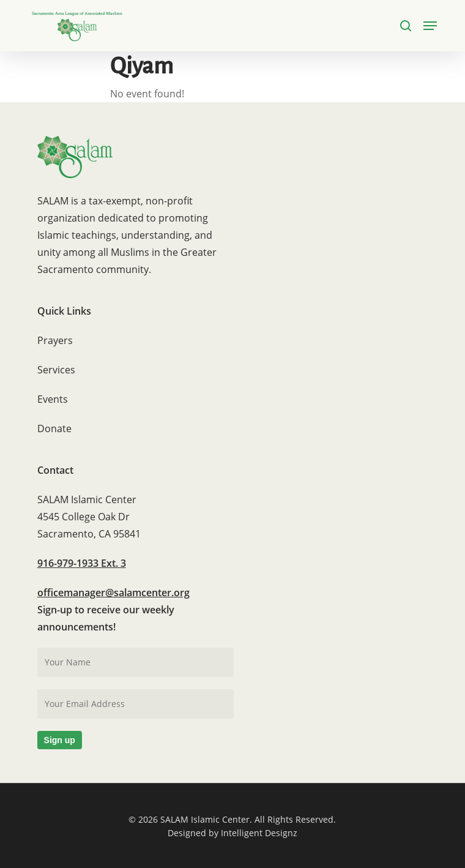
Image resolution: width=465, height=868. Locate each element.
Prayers (55, 340)
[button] (430, 26)
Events (53, 399)
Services (56, 370)
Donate (54, 428)
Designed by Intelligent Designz (232, 833)
